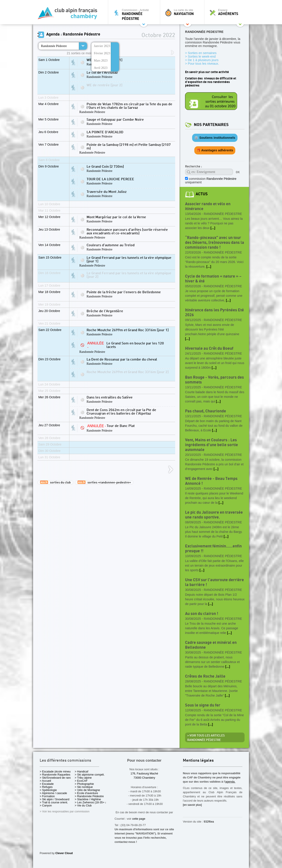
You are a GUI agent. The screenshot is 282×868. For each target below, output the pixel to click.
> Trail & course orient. (54, 802)
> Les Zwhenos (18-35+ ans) (93, 802)
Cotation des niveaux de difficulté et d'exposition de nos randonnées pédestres (211, 82)
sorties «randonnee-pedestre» (104, 482)
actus (202, 194)
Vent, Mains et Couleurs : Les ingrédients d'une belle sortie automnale (211, 445)
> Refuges (46, 787)
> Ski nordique (84, 787)
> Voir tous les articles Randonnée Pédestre (206, 738)
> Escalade (47, 784)
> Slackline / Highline (88, 799)
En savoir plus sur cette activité (207, 72)
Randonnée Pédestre (54, 46)
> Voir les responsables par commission (65, 811)
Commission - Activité (135, 14)
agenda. (230, 782)
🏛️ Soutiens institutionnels (215, 138)
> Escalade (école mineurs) (57, 771)
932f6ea (209, 822)
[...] (213, 228)
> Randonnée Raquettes (55, 775)
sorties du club (55, 482)
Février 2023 (102, 53)
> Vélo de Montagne (87, 790)
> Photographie (84, 784)
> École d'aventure (86, 793)
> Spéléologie (48, 790)
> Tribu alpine (83, 778)
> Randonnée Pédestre (89, 796)
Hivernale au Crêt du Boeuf (209, 349)
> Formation (47, 796)
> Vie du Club (83, 805)
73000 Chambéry (144, 778)
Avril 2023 (101, 68)
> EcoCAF (81, 781)
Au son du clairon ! (202, 614)
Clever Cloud (64, 853)
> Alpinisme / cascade (53, 793)
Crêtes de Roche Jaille (205, 676)
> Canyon (46, 805)
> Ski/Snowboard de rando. (57, 778)
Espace (228, 12)
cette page (139, 819)
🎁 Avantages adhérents (215, 150)
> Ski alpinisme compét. (90, 775)
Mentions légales (198, 761)
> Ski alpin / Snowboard (55, 799)
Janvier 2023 (102, 46)
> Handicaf (82, 771)
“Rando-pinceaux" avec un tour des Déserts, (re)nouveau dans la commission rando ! (215, 243)
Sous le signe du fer (203, 705)
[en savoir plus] (192, 805)
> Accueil (45, 781)
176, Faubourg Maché (144, 773)
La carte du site (183, 12)
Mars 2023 (101, 60)
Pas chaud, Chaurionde (206, 411)
